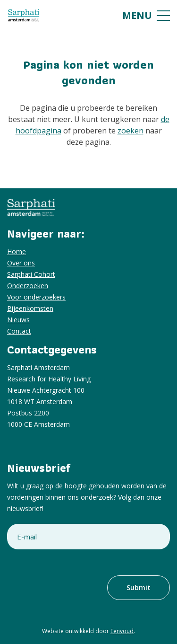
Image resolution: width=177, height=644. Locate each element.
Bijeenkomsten (30, 308)
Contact (19, 331)
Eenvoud (122, 631)
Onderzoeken (28, 286)
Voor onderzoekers (36, 297)
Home (17, 251)
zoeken (131, 131)
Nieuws (18, 320)
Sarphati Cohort (31, 274)
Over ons (21, 263)
